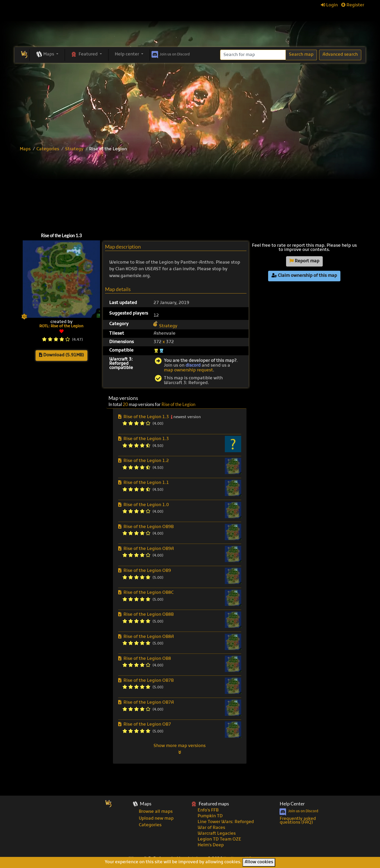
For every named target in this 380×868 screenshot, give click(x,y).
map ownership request (188, 370)
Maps (25, 149)
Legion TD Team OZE (219, 839)
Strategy (74, 149)
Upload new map (156, 819)
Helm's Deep (211, 845)
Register (353, 5)
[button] (47, 55)
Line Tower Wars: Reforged (226, 822)
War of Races (211, 828)
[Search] (253, 55)
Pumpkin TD (210, 816)
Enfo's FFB (208, 810)
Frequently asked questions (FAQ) (298, 821)
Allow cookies (259, 862)
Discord (170, 54)
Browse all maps (156, 812)
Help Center (292, 804)
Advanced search (340, 55)
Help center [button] (127, 54)
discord (193, 366)
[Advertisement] (190, 102)
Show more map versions (180, 749)
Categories (48, 149)
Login (329, 5)
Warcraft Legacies (217, 834)
